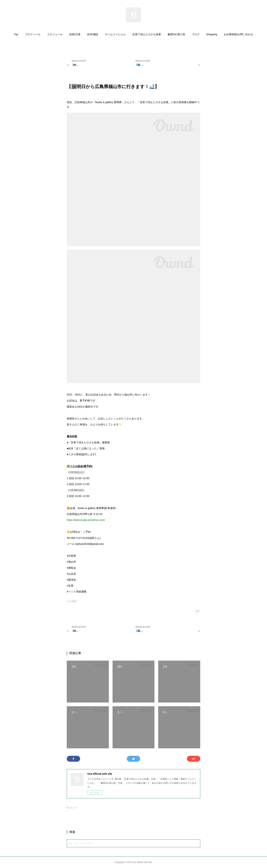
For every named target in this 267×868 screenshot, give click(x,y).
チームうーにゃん (115, 34)
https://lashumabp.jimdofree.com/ (86, 520)
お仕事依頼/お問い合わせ (238, 34)
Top (16, 34)
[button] (16, 35)
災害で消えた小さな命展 (147, 34)
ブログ (196, 34)
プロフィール (33, 34)
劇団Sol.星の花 (176, 34)
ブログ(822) (72, 601)
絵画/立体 (75, 34)
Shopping (212, 34)
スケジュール (55, 34)
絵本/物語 (93, 34)
